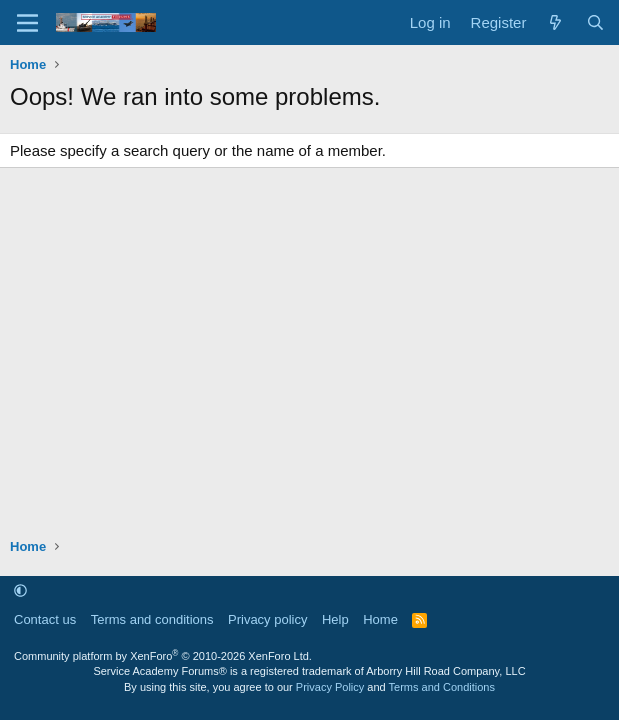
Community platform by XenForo (163, 656)
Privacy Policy (330, 687)
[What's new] (555, 22)
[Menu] (27, 23)
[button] (20, 590)
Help (335, 619)
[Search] (595, 22)
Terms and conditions (152, 619)
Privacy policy (267, 619)
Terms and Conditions (442, 687)
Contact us (45, 619)
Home (380, 619)
